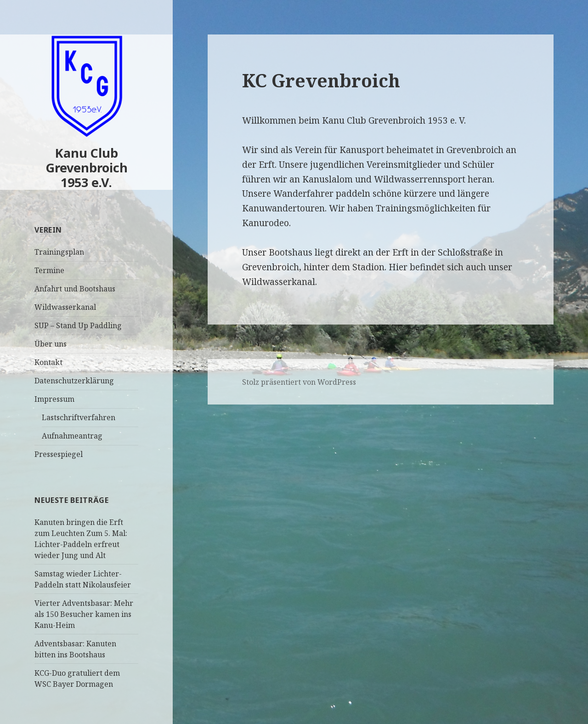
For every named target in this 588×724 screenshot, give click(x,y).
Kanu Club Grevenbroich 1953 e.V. (87, 168)
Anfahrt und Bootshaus (75, 289)
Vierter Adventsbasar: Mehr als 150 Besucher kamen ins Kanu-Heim (84, 614)
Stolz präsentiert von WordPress (299, 382)
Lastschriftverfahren (79, 417)
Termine (49, 270)
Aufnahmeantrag (72, 436)
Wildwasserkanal (65, 307)
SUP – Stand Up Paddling (78, 325)
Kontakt (48, 362)
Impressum (54, 399)
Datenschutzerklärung (74, 381)
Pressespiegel (59, 454)
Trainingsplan (59, 252)
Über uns (51, 344)
